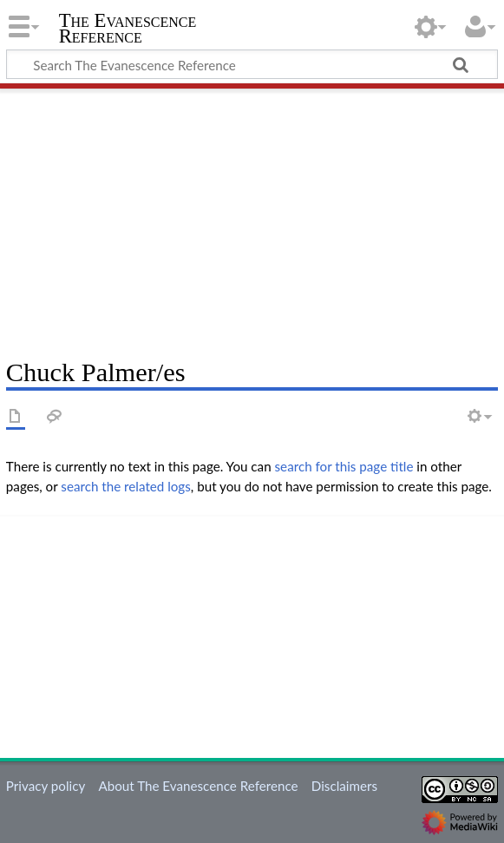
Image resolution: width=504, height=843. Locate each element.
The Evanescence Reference (128, 29)
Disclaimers (344, 786)
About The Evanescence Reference (198, 786)
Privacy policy (46, 786)
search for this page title (344, 466)
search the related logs (126, 486)
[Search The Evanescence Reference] (252, 64)
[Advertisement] (252, 217)
